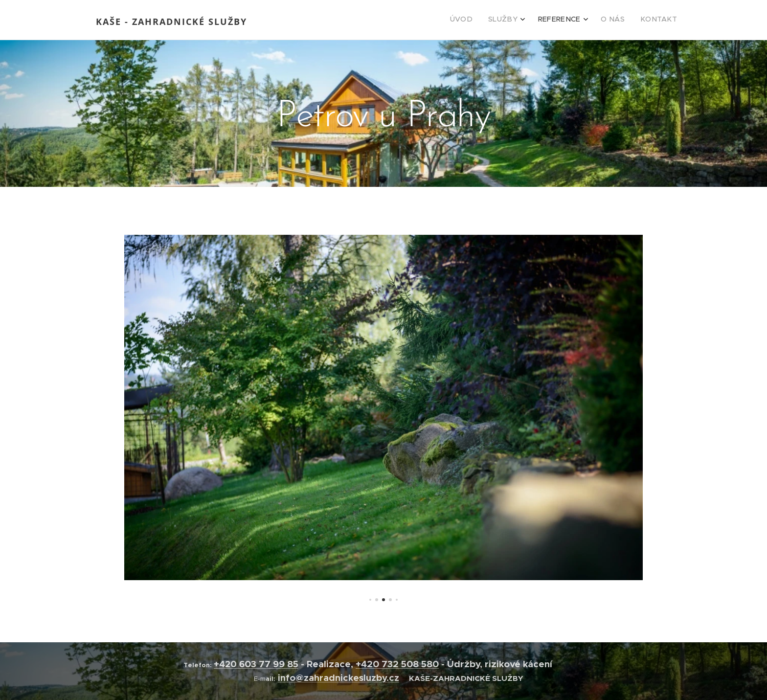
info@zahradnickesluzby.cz (338, 678)
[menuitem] (607, 20)
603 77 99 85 (269, 664)
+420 (226, 664)
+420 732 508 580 (397, 664)
